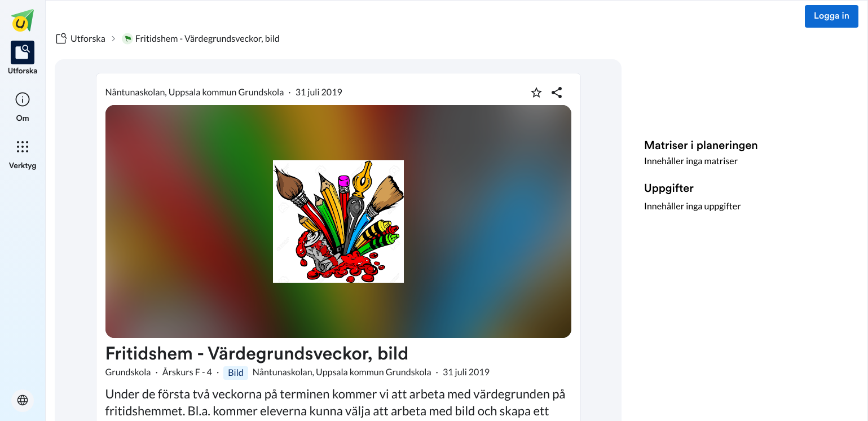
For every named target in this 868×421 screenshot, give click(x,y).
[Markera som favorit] (536, 93)
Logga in (832, 16)
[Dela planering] (557, 93)
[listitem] (23, 59)
